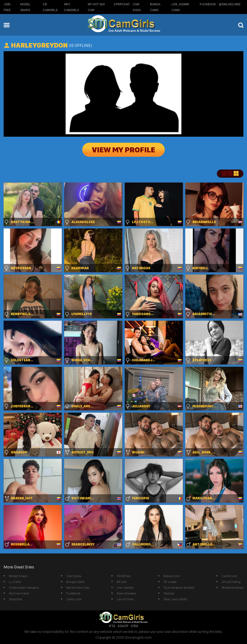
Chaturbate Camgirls (24, 587)
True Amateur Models (179, 587)
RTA (112, 626)
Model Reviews (233, 587)
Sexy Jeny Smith (175, 599)
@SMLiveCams (230, 4)
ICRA (134, 626)
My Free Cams (19, 593)
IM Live (122, 582)
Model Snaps (18, 576)
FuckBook (208, 4)
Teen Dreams (126, 593)
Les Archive (125, 599)
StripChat (122, 4)
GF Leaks (170, 582)
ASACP (123, 626)
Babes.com (172, 576)
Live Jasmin (125, 587)
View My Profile (123, 150)
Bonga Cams (75, 582)
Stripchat (15, 599)
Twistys (169, 593)
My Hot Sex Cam (78, 587)
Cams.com (74, 599)
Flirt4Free (124, 576)
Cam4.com (229, 576)
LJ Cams (15, 582)
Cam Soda (74, 576)
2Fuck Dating (231, 582)
